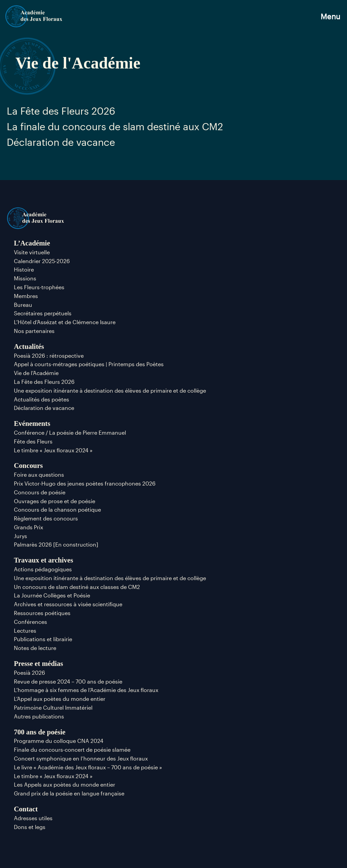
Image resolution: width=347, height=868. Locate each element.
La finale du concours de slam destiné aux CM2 (115, 126)
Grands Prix (28, 527)
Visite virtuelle (32, 252)
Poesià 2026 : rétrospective (49, 356)
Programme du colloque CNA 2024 (59, 741)
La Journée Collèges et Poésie (52, 595)
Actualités (29, 346)
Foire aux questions (39, 475)
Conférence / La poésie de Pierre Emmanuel (70, 432)
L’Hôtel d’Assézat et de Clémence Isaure (65, 322)
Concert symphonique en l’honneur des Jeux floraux (81, 758)
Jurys (21, 536)
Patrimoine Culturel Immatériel (53, 707)
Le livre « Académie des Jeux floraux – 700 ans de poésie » (88, 767)
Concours (28, 465)
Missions (25, 278)
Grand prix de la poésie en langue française (69, 793)
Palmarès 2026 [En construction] (56, 544)
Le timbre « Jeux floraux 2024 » (53, 450)
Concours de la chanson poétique (57, 509)
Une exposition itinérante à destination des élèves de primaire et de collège (110, 390)
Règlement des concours (46, 518)
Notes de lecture (35, 648)
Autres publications (39, 716)
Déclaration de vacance (61, 142)
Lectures (25, 630)
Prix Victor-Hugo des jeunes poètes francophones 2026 (85, 483)
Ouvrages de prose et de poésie (55, 501)
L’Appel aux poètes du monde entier (60, 699)
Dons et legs (30, 827)
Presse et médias (38, 663)
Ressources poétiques (42, 613)
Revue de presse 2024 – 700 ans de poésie (68, 681)
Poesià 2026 (29, 673)
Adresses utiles (33, 818)
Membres (26, 296)
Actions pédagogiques (43, 569)
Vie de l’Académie (36, 373)
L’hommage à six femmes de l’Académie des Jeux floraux (86, 690)
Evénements (32, 423)
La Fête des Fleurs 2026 (61, 111)
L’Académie (32, 243)
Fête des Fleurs (33, 441)
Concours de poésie (40, 492)
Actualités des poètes (42, 399)
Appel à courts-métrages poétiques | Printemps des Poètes (89, 364)
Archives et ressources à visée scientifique (68, 604)
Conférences (30, 622)
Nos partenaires (34, 331)
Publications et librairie (43, 639)
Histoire (24, 269)
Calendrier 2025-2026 (42, 261)
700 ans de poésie (40, 732)
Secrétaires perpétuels (43, 313)
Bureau (23, 305)
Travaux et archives (44, 560)
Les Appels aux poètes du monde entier (65, 784)
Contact (26, 809)
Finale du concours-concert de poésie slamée (72, 749)
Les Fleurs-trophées (39, 287)
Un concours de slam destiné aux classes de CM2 (77, 587)
